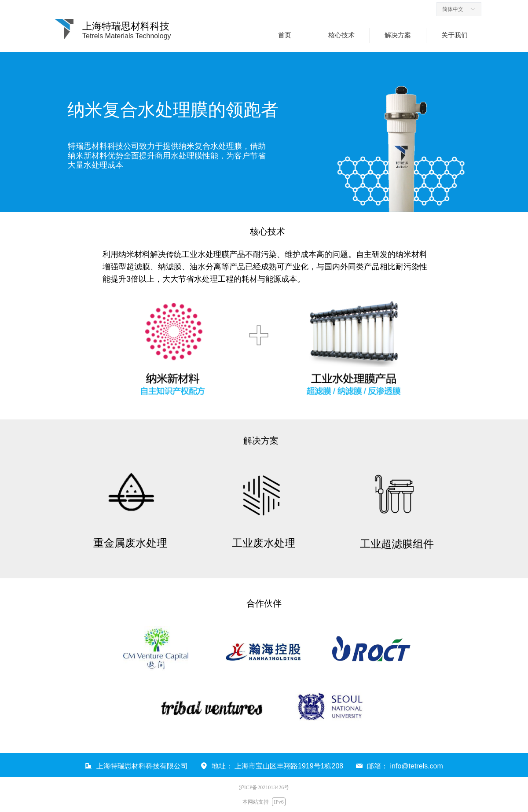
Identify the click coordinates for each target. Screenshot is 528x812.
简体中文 (453, 9)
